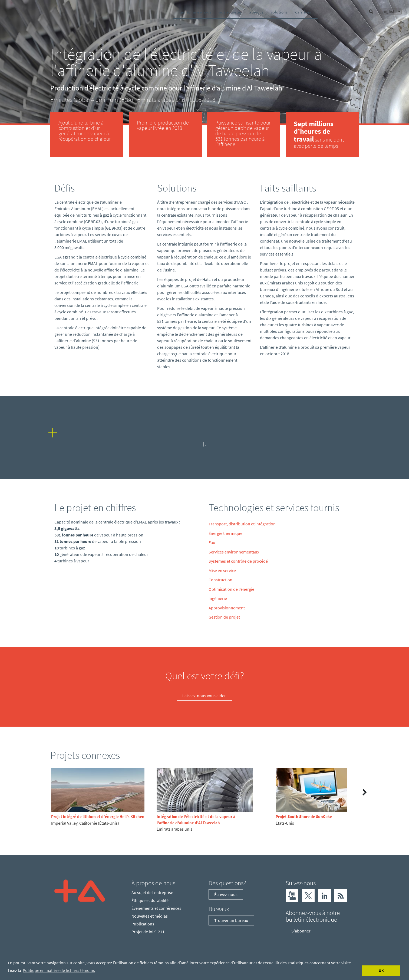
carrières (303, 12)
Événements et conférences (156, 908)
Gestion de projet (224, 617)
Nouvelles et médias (150, 916)
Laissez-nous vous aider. (205, 696)
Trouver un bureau (231, 920)
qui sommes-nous (195, 12)
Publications (143, 924)
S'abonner (301, 931)
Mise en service (222, 570)
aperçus (256, 12)
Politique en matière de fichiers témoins (59, 970)
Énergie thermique (225, 533)
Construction (220, 580)
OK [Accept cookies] (381, 971)
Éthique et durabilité (150, 900)
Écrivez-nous (226, 894)
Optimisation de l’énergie (231, 589)
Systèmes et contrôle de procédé (238, 561)
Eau (212, 542)
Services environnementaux (234, 552)
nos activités (230, 12)
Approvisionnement (227, 608)
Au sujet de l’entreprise (152, 892)
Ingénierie (218, 598)
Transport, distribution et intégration (242, 524)
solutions (279, 12)
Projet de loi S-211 (148, 932)
